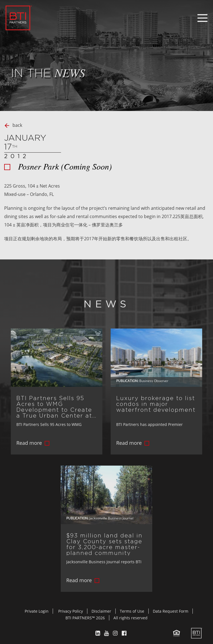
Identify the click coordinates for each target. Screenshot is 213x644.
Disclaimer (101, 611)
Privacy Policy (71, 611)
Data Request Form (171, 611)
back (17, 125)
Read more (29, 443)
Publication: (127, 381)
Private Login (37, 611)
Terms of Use (132, 611)
